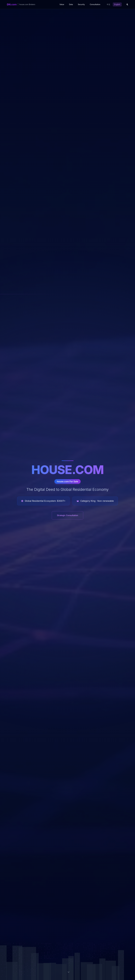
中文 (109, 4)
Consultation (95, 4)
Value (62, 4)
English (117, 4)
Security (81, 4)
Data (71, 4)
